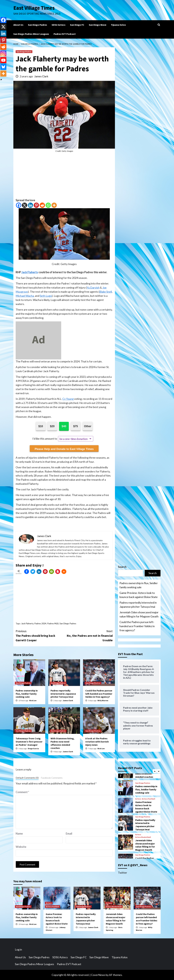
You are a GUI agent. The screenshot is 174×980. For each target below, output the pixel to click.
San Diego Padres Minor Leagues (31, 34)
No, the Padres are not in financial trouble (89, 635)
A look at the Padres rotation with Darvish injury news (97, 742)
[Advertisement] (64, 177)
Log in (18, 949)
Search (122, 567)
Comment (22, 792)
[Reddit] (42, 205)
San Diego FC (77, 25)
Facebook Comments (52, 778)
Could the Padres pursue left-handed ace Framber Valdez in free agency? (99, 694)
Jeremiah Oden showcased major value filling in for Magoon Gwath (139, 614)
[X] (25, 205)
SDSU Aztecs (59, 25)
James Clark (41, 76)
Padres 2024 (40, 623)
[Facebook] (19, 205)
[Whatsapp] (48, 205)
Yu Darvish (93, 288)
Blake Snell (106, 292)
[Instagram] (3, 53)
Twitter (123, 873)
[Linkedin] (30, 205)
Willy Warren (103, 700)
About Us (18, 25)
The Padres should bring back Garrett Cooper (40, 635)
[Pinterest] (36, 205)
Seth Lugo (46, 296)
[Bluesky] (3, 67)
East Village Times (34, 8)
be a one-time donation (73, 439)
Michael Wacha (25, 296)
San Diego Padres (38, 25)
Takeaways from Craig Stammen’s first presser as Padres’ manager (29, 742)
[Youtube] (3, 60)
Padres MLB (53, 623)
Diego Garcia (33, 748)
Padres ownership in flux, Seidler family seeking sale (27, 694)
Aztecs (138, 799)
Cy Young (68, 399)
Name (19, 834)
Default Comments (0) (27, 778)
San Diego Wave (98, 25)
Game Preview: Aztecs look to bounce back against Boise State (139, 595)
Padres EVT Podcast (65, 34)
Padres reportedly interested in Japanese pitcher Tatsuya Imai (63, 694)
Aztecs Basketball (143, 837)
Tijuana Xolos (118, 25)
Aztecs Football (148, 799)
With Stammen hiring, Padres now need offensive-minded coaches (62, 743)
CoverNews (98, 975)
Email (69, 834)
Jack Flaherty (30, 272)
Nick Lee (33, 700)
